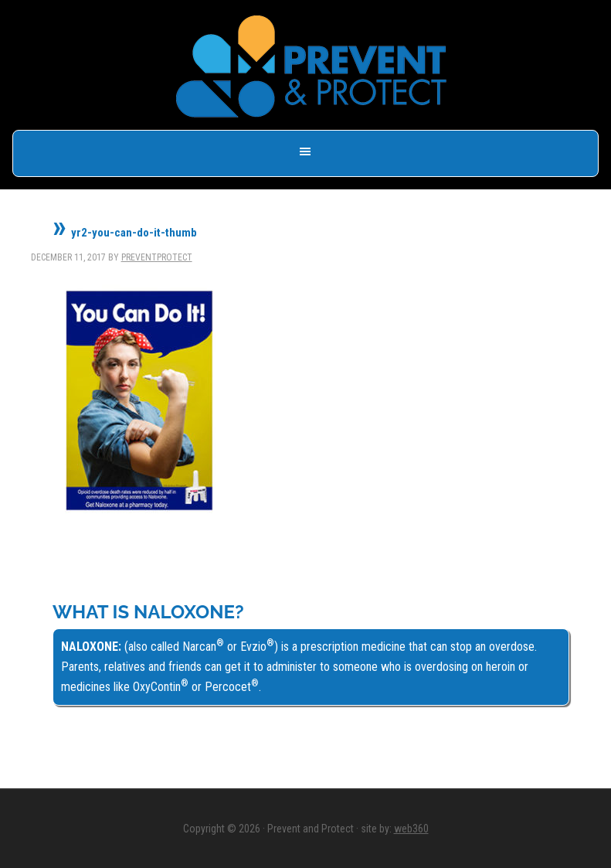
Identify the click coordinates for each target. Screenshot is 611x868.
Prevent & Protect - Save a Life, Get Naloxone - (311, 66)
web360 (411, 829)
